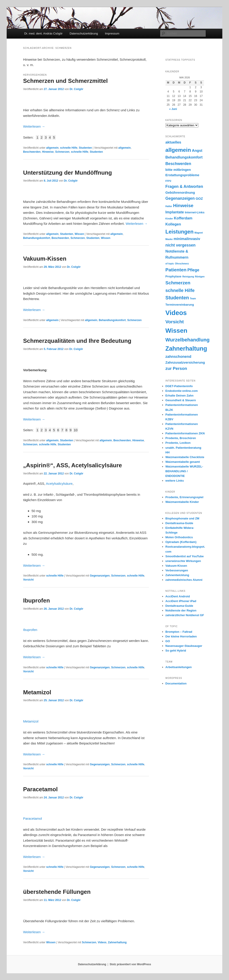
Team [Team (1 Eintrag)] (193, 298)
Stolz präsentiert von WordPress (130, 964)
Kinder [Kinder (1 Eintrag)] (169, 219)
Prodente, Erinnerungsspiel (184, 497)
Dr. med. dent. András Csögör (43, 33)
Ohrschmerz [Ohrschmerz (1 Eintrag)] (182, 264)
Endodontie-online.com (182, 391)
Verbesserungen (177, 570)
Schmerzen (62, 152)
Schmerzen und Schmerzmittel (65, 81)
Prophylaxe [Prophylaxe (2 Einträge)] (174, 276)
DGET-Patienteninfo (179, 386)
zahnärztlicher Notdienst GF (185, 615)
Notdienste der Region (181, 610)
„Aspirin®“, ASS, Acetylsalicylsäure (72, 465)
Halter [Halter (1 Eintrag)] (169, 206)
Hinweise (48, 152)
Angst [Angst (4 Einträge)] (197, 151)
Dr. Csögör (76, 89)
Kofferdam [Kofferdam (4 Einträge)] (183, 218)
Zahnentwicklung (177, 575)
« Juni (173, 109)
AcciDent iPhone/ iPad (181, 601)
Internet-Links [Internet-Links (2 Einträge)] (195, 212)
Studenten (86, 148)
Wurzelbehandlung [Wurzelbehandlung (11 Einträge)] (188, 340)
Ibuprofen (36, 600)
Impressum (112, 33)
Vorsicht (28, 580)
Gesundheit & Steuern (181, 400)
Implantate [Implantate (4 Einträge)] (175, 212)
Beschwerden (32, 152)
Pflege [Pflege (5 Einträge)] (193, 270)
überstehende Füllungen (57, 892)
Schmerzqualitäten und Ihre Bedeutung (77, 341)
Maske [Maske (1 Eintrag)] (169, 239)
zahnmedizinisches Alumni (184, 580)
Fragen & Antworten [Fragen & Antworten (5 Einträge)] (184, 187)
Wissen (79, 234)
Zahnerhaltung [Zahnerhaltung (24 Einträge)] (186, 349)
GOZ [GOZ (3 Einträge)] (199, 198)
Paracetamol (40, 789)
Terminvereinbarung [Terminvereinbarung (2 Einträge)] (180, 305)
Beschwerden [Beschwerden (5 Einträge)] (178, 164)
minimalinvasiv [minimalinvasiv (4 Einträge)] (187, 239)
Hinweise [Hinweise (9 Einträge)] (183, 205)
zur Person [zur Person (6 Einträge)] (176, 368)
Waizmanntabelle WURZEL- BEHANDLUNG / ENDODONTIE (184, 471)
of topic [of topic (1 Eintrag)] (170, 264)
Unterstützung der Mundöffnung (67, 173)
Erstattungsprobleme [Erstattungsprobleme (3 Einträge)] (182, 175)
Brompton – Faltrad (179, 632)
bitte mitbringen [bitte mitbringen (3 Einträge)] (178, 170)
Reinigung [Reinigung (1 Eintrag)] (188, 277)
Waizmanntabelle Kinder (182, 502)
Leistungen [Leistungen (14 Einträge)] (180, 232)
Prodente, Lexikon (178, 443)
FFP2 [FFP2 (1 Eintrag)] (168, 181)
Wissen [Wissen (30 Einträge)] (176, 331)
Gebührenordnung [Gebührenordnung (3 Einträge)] (180, 192)
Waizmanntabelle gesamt (183, 462)
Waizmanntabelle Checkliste (185, 457)
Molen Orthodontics (179, 537)
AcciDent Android (178, 596)
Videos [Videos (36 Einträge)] (176, 313)
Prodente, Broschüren (181, 438)
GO (168, 641)
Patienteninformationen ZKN (185, 433)
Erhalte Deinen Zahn (180, 396)
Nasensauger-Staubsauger (184, 646)
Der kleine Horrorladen (181, 636)
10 (76, 430)
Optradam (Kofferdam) (181, 542)
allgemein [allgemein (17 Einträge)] (178, 150)
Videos (102, 942)
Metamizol (37, 692)
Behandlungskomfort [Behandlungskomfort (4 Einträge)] (184, 157)
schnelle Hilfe (69, 148)
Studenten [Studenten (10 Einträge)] (177, 298)
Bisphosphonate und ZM (182, 518)
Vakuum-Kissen (45, 259)
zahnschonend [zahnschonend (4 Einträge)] (178, 357)
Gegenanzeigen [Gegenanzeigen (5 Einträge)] (180, 198)
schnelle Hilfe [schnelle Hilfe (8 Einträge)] (180, 290)
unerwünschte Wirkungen (183, 561)
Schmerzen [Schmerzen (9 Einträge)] (178, 283)
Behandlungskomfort (37, 238)
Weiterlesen (34, 126)
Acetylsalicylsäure (59, 484)
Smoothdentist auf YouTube (185, 556)
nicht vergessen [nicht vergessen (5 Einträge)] (181, 245)
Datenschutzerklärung (84, 33)
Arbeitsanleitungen (179, 667)
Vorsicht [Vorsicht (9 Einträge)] (175, 322)
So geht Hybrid (176, 651)
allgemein (52, 148)
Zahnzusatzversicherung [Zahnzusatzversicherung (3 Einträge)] (185, 362)
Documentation (176, 683)
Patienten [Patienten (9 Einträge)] (176, 270)
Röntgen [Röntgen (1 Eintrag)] (200, 277)
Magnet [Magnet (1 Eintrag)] (199, 233)
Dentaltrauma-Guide (179, 523)
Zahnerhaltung (117, 942)
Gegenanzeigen (100, 576)
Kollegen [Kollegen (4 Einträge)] (173, 224)
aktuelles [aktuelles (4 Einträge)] (173, 142)
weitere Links (175, 481)
